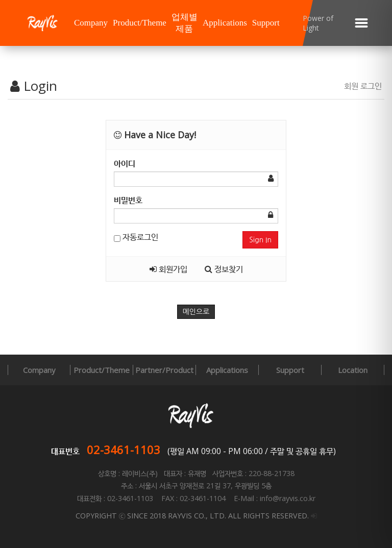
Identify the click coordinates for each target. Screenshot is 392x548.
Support (266, 23)
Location (353, 370)
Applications (225, 23)
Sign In (260, 240)
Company (91, 23)
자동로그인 (136, 237)
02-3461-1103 (124, 450)
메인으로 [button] (196, 312)
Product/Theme (140, 23)
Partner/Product (164, 370)
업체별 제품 (185, 23)
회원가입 (168, 269)
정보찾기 (224, 269)
